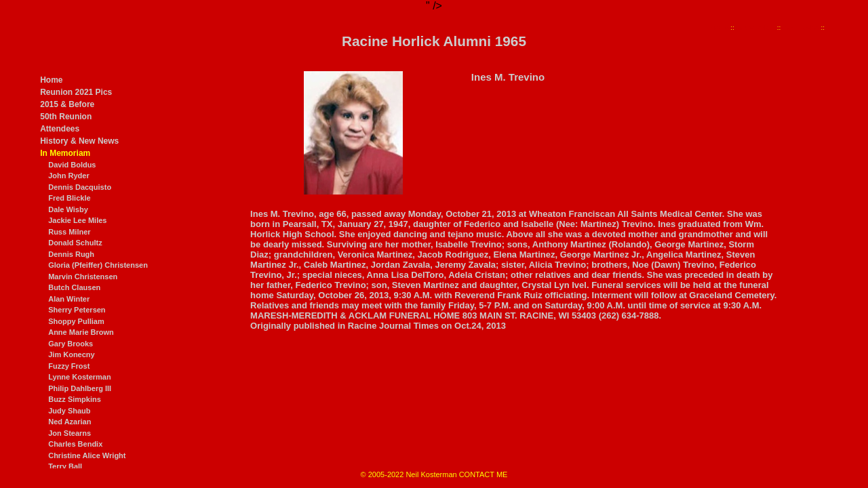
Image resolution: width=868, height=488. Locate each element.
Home (51, 80)
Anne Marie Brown (81, 332)
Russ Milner (69, 232)
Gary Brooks (71, 344)
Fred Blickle (69, 198)
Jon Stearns (70, 433)
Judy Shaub (69, 411)
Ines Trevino (801, 27)
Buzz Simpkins (75, 399)
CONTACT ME (484, 474)
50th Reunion (66, 117)
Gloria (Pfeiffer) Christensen (98, 265)
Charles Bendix (75, 444)
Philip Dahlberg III (80, 388)
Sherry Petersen (77, 310)
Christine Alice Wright (87, 455)
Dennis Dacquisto (80, 187)
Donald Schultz (75, 243)
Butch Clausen (74, 287)
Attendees (60, 129)
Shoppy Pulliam (76, 321)
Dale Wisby (68, 209)
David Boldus (72, 165)
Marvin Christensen (83, 277)
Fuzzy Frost (69, 366)
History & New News (79, 141)
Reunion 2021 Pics (76, 92)
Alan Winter (69, 299)
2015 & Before (67, 104)
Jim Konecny (71, 354)
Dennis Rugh (71, 254)
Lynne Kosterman (80, 377)
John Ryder (69, 176)
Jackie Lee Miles (77, 220)
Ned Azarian (70, 422)
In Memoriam (65, 153)
